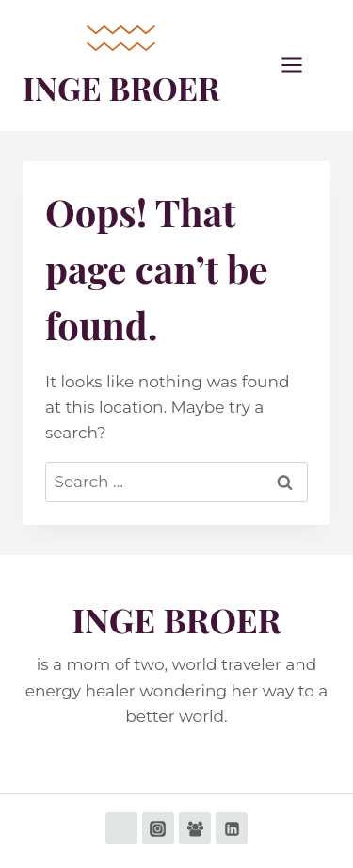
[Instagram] (158, 828)
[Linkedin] (232, 828)
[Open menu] (301, 66)
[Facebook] (121, 828)
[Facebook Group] (195, 828)
